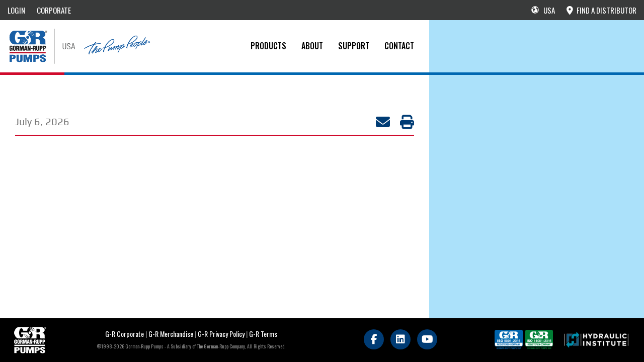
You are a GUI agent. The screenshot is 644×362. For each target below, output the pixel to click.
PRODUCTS (268, 46)
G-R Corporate (125, 334)
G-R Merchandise (171, 334)
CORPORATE (54, 10)
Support (354, 46)
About (312, 46)
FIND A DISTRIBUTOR (601, 10)
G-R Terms (263, 334)
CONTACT (399, 46)
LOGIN (16, 10)
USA (543, 10)
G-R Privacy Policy (221, 334)
